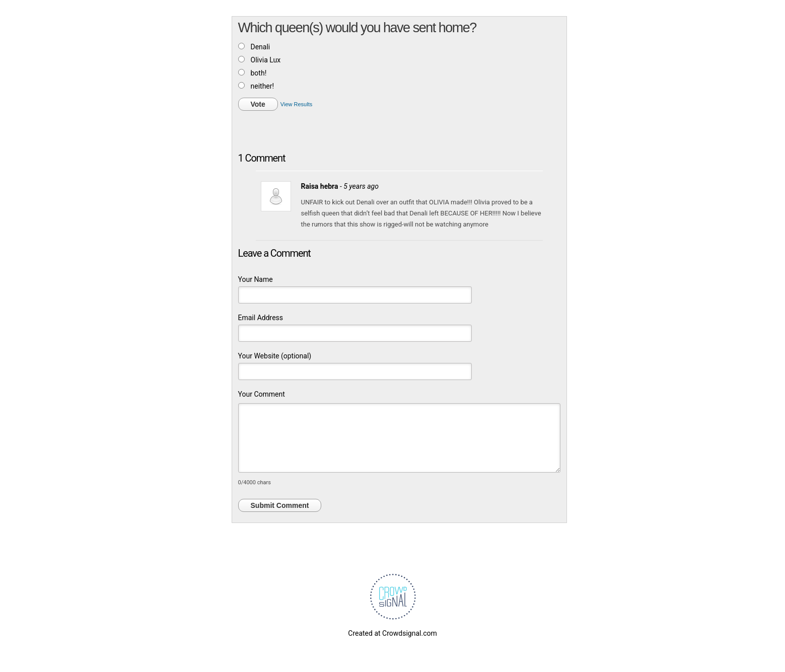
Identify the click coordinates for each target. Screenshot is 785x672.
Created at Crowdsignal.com (392, 633)
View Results (296, 104)
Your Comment (262, 394)
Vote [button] (258, 104)
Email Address (261, 318)
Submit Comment (280, 505)
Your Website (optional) (275, 356)
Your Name (256, 279)
